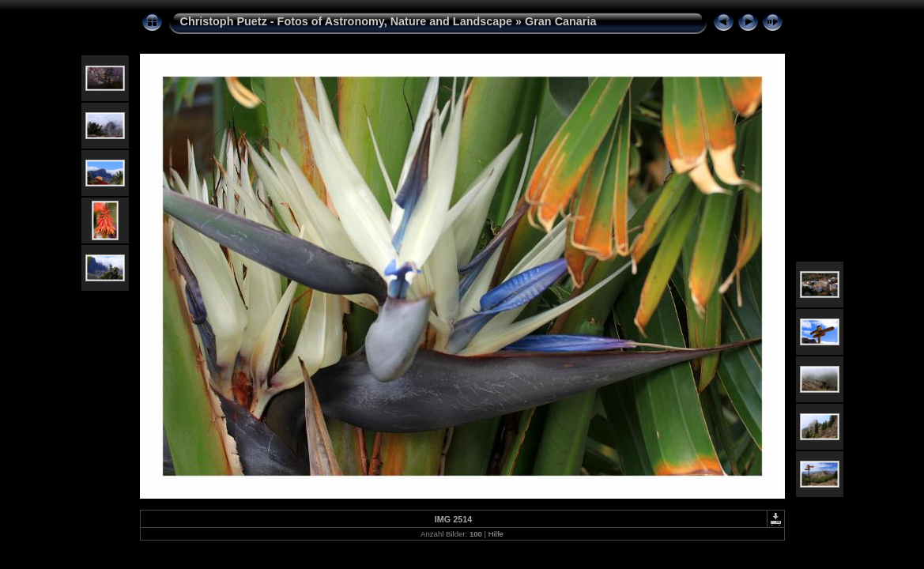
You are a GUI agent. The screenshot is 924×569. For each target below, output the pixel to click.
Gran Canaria (560, 21)
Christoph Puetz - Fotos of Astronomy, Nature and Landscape (347, 21)
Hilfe (496, 534)
